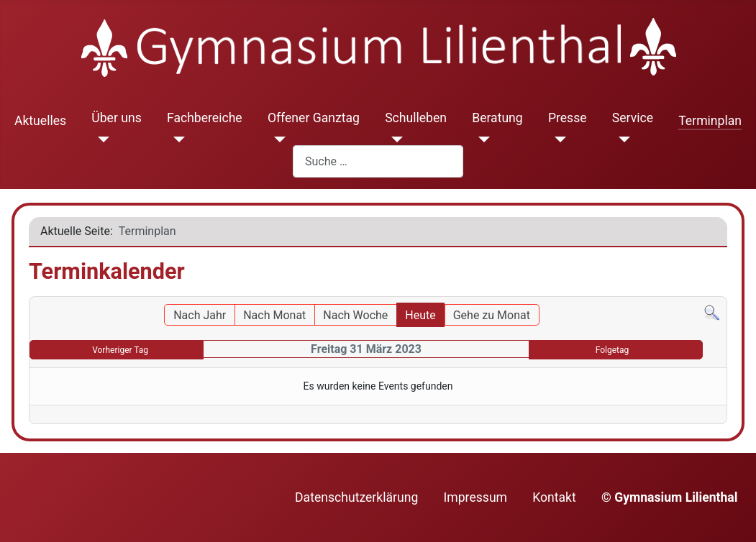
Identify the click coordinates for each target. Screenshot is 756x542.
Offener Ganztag (314, 118)
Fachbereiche (205, 118)
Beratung (497, 118)
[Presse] (557, 139)
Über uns (116, 118)
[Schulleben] (394, 139)
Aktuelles (40, 121)
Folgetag (612, 350)
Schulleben (416, 118)
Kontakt (554, 497)
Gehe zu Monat (492, 315)
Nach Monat (274, 315)
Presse (568, 118)
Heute (420, 315)
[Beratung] (481, 139)
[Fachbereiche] (176, 139)
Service (633, 118)
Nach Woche (355, 315)
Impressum (476, 497)
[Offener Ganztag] (277, 139)
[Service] (621, 139)
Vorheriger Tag (120, 350)
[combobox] (378, 161)
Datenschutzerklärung (356, 497)
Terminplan (710, 121)
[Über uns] (100, 139)
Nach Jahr (200, 315)
